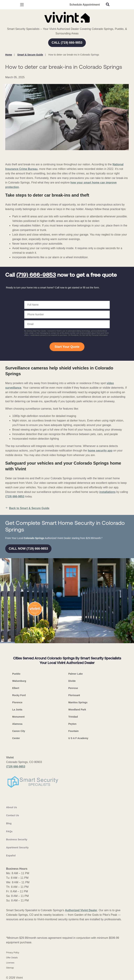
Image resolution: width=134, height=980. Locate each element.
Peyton (72, 724)
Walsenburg (19, 681)
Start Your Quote (67, 347)
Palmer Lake (76, 674)
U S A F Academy (78, 738)
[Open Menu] (22, 5)
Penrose (73, 688)
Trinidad (73, 717)
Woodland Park (77, 710)
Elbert (16, 688)
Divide (72, 681)
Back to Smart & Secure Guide (27, 508)
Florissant (74, 695)
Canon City (19, 731)
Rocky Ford (19, 695)
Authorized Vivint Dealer (81, 910)
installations (107, 492)
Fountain (74, 731)
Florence (17, 702)
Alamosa (17, 724)
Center (16, 738)
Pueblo (16, 674)
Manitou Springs (78, 702)
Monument (18, 717)
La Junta (17, 710)
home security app (100, 451)
